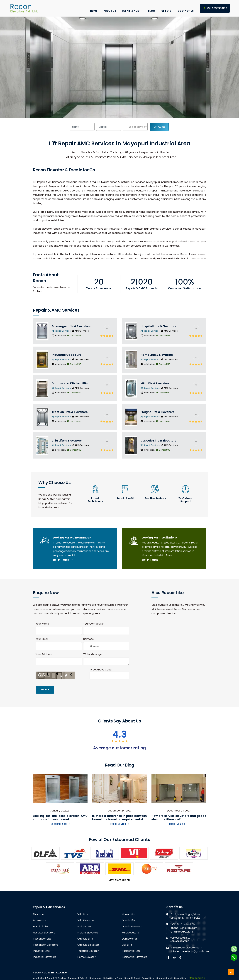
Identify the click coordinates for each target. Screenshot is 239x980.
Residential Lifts (131, 951)
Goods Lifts (129, 920)
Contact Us (186, 11)
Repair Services (61, 331)
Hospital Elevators (44, 933)
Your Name (42, 624)
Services (88, 639)
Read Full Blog (60, 824)
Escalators (39, 920)
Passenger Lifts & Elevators (71, 326)
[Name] (59, 631)
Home (94, 11)
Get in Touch (63, 560)
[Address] (59, 661)
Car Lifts (127, 945)
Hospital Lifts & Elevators (158, 326)
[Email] (59, 646)
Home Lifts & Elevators (157, 355)
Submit (45, 690)
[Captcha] (109, 675)
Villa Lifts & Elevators (67, 440)
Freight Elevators (88, 933)
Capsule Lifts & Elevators (158, 440)
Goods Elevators (132, 927)
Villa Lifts (83, 914)
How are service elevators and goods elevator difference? (179, 817)
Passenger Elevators (45, 945)
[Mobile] (106, 631)
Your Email (42, 639)
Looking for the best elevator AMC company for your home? (60, 817)
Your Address (44, 654)
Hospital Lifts (41, 927)
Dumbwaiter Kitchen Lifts (70, 383)
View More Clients (119, 880)
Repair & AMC (132, 11)
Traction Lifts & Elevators (70, 412)
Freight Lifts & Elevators (157, 412)
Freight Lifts (84, 927)
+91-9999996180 (215, 8)
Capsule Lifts (85, 939)
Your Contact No (93, 624)
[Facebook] (168, 958)
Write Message (92, 654)
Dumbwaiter (129, 939)
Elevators (39, 914)
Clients (166, 11)
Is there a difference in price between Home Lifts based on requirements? (119, 817)
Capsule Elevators (88, 945)
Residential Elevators (135, 957)
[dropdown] (135, 127)
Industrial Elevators (45, 957)
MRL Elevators (130, 933)
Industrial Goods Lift (66, 355)
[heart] (107, 328)
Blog (152, 11)
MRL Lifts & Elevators (155, 383)
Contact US (74, 336)
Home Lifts (128, 914)
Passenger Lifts (42, 939)
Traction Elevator (88, 951)
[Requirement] (106, 661)
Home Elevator (87, 957)
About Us (110, 11)
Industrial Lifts (41, 951)
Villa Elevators (86, 920)
